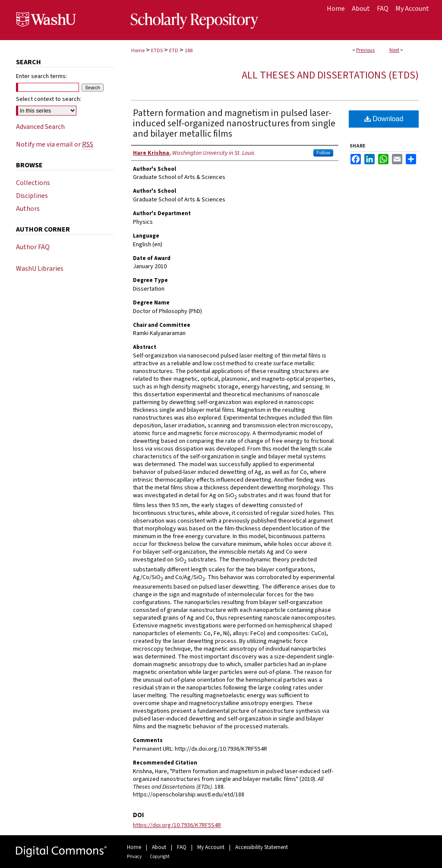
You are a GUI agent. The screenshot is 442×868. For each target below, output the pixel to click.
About (159, 847)
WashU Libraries (40, 269)
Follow (323, 153)
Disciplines (32, 196)
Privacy (134, 857)
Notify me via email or (55, 144)
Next (394, 50)
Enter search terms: (41, 76)
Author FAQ (33, 247)
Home (138, 51)
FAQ (182, 847)
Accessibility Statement (262, 847)
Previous (365, 50)
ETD (174, 51)
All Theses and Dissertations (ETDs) (330, 75)
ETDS (157, 51)
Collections (33, 183)
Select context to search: (49, 99)
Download (384, 119)
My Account (211, 847)
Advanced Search (40, 127)
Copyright (160, 857)
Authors (28, 209)
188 (189, 51)
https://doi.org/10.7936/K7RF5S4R (177, 825)
